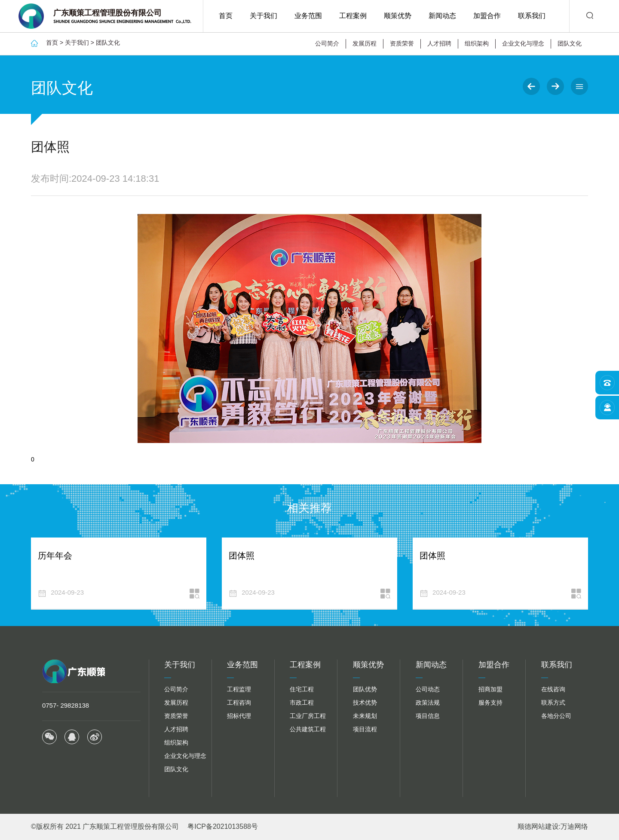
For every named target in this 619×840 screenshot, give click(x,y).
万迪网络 (574, 826)
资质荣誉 (402, 43)
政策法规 (428, 703)
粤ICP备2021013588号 (223, 826)
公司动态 (428, 689)
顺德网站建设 (538, 826)
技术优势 (365, 703)
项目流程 (365, 729)
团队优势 (365, 689)
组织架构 (477, 43)
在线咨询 (553, 689)
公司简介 (327, 43)
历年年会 (55, 556)
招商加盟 (490, 689)
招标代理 (239, 716)
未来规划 (365, 716)
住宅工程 (302, 689)
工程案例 (353, 16)
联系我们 (532, 16)
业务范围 (308, 16)
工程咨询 (239, 703)
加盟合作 (487, 16)
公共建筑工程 (308, 729)
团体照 (242, 556)
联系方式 (553, 703)
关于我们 (264, 16)
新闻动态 (442, 16)
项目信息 (428, 716)
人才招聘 (439, 43)
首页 (226, 16)
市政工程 (302, 703)
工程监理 (239, 689)
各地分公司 (556, 716)
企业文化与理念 (523, 43)
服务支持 (490, 703)
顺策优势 (398, 16)
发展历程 (365, 43)
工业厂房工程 (308, 716)
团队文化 (108, 43)
